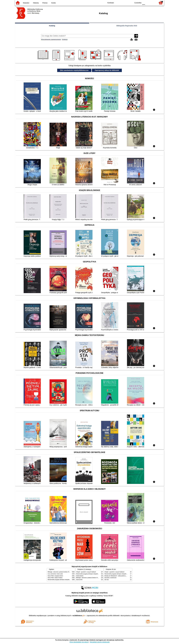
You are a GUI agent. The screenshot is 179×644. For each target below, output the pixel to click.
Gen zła (107, 580)
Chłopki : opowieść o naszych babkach (86, 572)
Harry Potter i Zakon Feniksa (55, 578)
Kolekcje (65, 39)
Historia (36, 3)
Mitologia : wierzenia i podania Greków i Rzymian (60, 572)
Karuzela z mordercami (110, 578)
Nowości (26, 3)
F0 (144, 3)
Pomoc (45, 3)
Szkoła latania (80, 576)
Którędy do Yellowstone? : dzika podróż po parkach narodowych (121, 576)
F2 (153, 3)
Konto (54, 3)
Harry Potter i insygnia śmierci (55, 576)
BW (121, 3)
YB (126, 3)
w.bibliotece (78, 616)
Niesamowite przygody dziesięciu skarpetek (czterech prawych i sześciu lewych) (68, 580)
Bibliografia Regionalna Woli (127, 26)
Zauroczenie (79, 580)
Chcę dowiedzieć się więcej (79, 642)
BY (130, 3)
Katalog (52, 26)
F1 (148, 3)
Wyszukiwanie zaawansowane (51, 39)
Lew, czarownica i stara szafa (55, 574)
